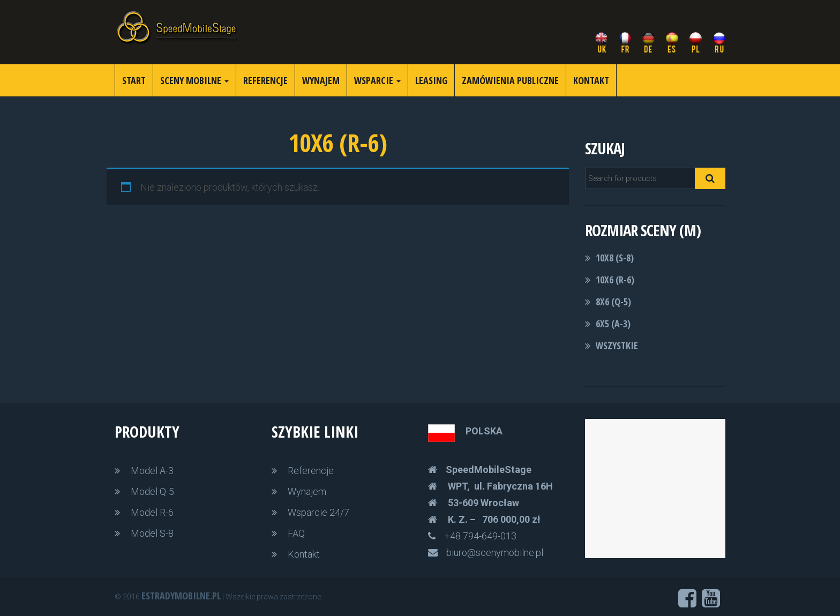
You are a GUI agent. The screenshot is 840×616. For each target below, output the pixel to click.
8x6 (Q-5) (613, 302)
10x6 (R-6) (615, 280)
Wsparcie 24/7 (318, 512)
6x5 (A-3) (613, 324)
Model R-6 (152, 512)
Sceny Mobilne (194, 80)
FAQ (296, 533)
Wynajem (307, 491)
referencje (265, 80)
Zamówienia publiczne (510, 80)
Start (134, 80)
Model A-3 (152, 471)
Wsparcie (377, 80)
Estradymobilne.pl (181, 596)
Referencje (311, 471)
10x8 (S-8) (615, 258)
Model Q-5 (152, 491)
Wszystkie (617, 345)
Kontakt (591, 80)
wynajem (321, 80)
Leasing (431, 80)
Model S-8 (152, 533)
